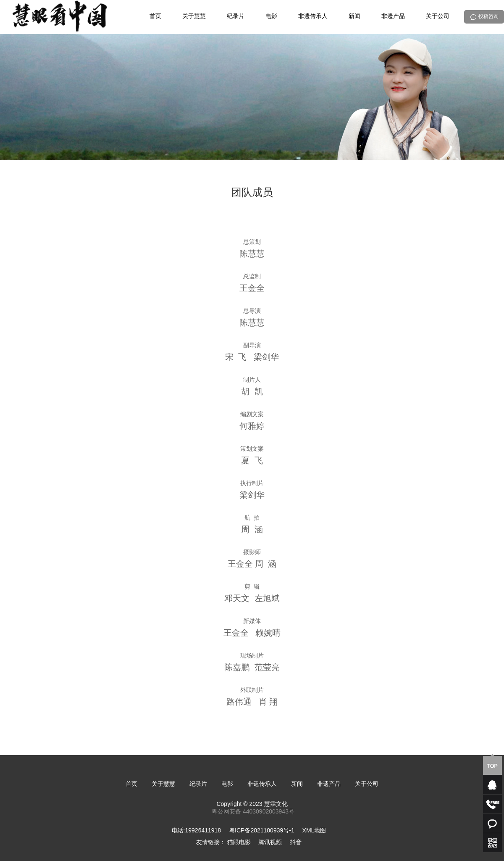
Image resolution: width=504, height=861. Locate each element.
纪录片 (236, 17)
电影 (271, 17)
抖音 (296, 843)
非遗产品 (393, 17)
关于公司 (438, 17)
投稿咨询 (488, 17)
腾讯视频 (270, 843)
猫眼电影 (239, 843)
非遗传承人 (313, 17)
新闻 (354, 17)
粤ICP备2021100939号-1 (262, 831)
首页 (155, 17)
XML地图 (314, 831)
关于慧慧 (194, 17)
